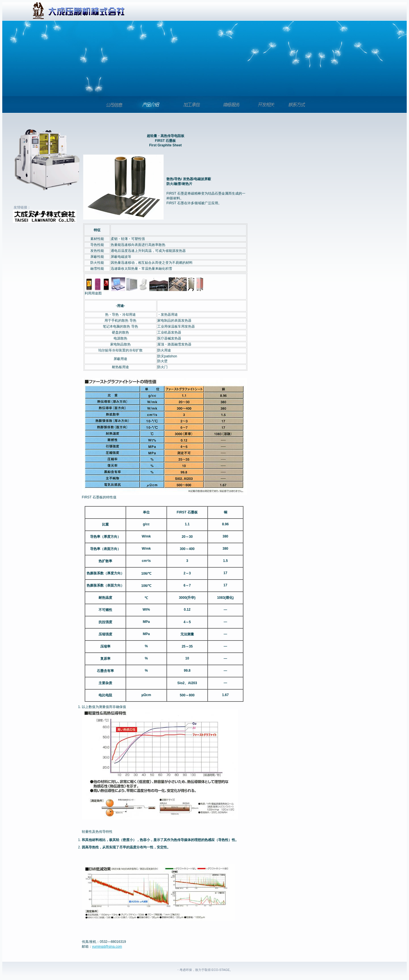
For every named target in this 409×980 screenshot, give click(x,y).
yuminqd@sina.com (107, 947)
